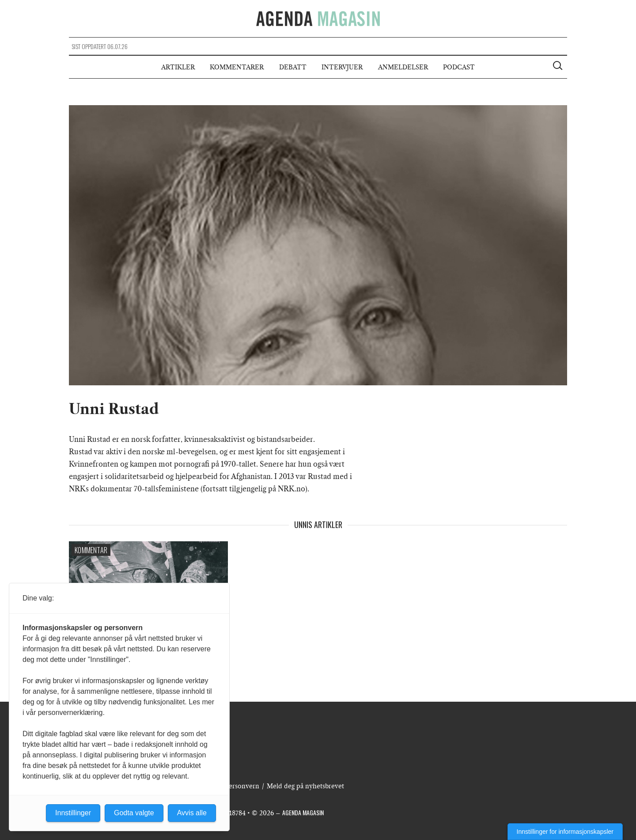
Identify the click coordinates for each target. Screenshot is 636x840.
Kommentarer (237, 67)
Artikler (178, 67)
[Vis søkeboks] (559, 67)
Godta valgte (134, 813)
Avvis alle (192, 813)
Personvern (242, 786)
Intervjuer (342, 67)
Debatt (293, 67)
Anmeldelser (403, 67)
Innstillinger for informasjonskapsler (565, 832)
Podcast (459, 67)
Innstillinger (73, 813)
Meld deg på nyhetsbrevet (305, 786)
